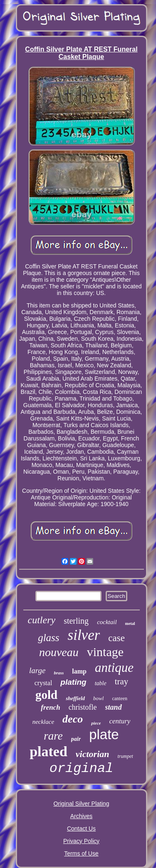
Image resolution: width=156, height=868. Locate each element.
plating (73, 682)
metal (130, 623)
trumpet (125, 756)
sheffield (75, 698)
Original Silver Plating (82, 804)
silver (84, 635)
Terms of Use (81, 853)
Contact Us (81, 829)
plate (104, 734)
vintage (105, 652)
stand (114, 707)
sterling (76, 621)
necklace (43, 722)
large (37, 670)
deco (73, 719)
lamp (79, 671)
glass (48, 638)
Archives (82, 816)
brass (59, 673)
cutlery (41, 620)
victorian (93, 754)
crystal (43, 683)
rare (53, 736)
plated (48, 751)
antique (114, 668)
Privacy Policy (81, 841)
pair (76, 739)
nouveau (59, 652)
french (50, 707)
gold (46, 695)
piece (96, 723)
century (120, 721)
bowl (98, 698)
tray (122, 681)
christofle (83, 707)
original (82, 768)
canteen (120, 698)
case (116, 638)
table (101, 683)
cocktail (107, 622)
